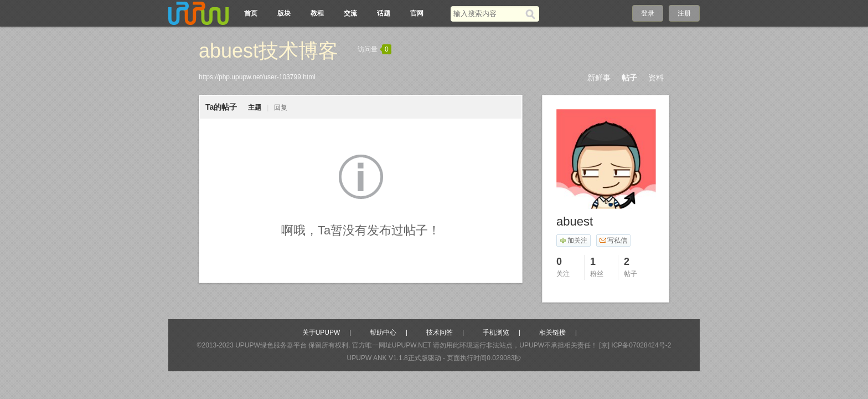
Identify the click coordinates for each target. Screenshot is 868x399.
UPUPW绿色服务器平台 (271, 345)
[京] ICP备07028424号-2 (635, 345)
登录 (648, 13)
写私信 (613, 241)
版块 (284, 13)
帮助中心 (383, 332)
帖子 (629, 78)
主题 (255, 108)
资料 (656, 78)
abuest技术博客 (268, 51)
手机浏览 (496, 332)
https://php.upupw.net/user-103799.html (257, 77)
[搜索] (532, 14)
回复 (281, 108)
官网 (417, 13)
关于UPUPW (321, 332)
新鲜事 (599, 78)
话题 (384, 13)
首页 (251, 13)
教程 (317, 13)
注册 (684, 13)
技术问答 (440, 332)
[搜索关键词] (488, 14)
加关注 (573, 241)
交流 (350, 13)
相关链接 (552, 332)
